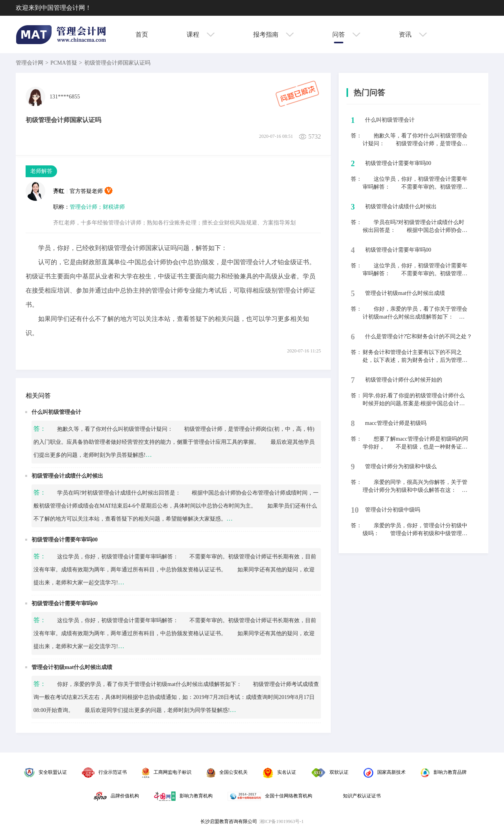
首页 (142, 34)
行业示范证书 (104, 772)
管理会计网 (30, 63)
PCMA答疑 (64, 63)
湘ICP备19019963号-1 (282, 821)
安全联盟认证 (45, 772)
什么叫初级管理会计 (56, 412)
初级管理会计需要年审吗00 (65, 540)
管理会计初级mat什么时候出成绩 (72, 667)
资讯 (413, 34)
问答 (346, 34)
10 (355, 510)
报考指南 (273, 34)
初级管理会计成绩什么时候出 (67, 476)
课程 (201, 34)
